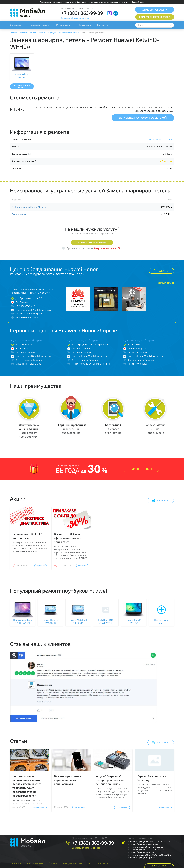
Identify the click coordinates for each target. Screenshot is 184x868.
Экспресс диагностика (113, 429)
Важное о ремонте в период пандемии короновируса (68, 780)
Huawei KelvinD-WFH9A (161, 140)
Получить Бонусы (141, 469)
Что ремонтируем (39, 25)
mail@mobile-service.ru (39, 310)
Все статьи (160, 743)
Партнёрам (85, 25)
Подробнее (40, 566)
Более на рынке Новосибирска (155, 429)
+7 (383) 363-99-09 (82, 13)
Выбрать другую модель (22, 86)
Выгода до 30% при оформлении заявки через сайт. (68, 538)
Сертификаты (35, 863)
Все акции (160, 500)
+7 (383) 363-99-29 (25, 306)
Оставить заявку (154, 17)
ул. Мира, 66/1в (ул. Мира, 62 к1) (91, 344)
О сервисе (16, 25)
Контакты (103, 25)
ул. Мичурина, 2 (25, 344)
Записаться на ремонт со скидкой (143, 118)
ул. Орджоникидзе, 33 (29, 298)
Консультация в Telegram (29, 314)
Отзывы (53, 863)
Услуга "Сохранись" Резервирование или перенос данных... (110, 780)
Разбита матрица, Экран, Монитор (29, 207)
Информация (64, 25)
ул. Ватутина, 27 (137, 344)
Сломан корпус (19, 214)
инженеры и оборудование (72, 429)
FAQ (90, 863)
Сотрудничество (72, 863)
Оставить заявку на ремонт (92, 242)
